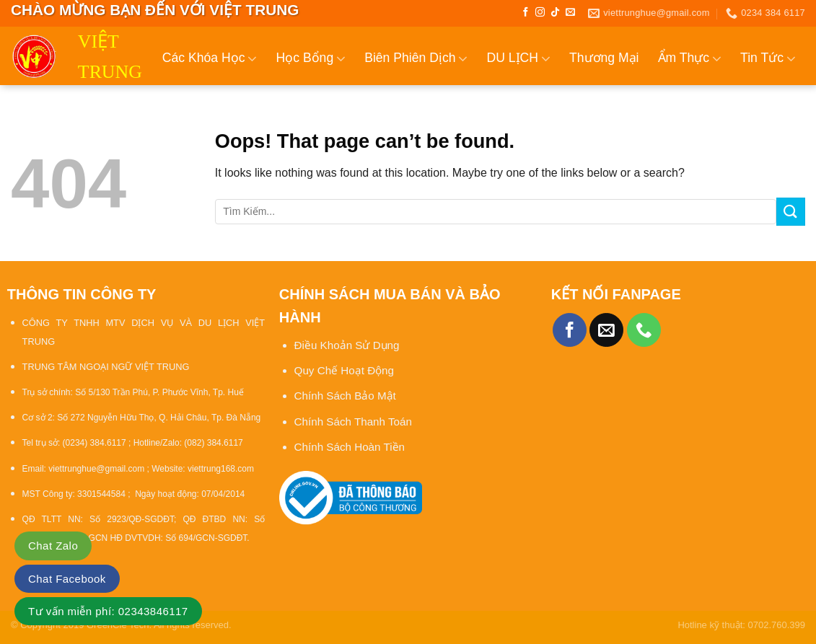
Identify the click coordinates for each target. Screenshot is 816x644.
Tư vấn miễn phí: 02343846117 (108, 611)
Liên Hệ (783, 120)
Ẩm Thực (690, 58)
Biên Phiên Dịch (416, 58)
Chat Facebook (67, 579)
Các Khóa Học (210, 58)
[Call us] (644, 330)
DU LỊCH (518, 58)
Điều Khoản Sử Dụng (347, 345)
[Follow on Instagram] (540, 13)
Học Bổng (311, 58)
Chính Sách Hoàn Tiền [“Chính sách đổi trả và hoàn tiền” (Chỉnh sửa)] (350, 447)
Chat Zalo (53, 546)
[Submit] (791, 212)
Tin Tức (768, 58)
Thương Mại (604, 58)
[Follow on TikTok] (555, 13)
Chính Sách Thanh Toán (353, 422)
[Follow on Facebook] (526, 13)
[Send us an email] (570, 13)
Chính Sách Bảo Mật (347, 396)
